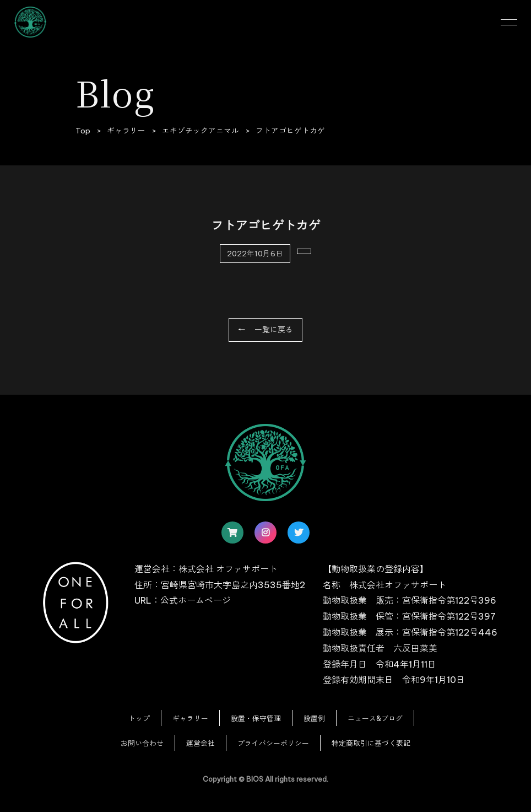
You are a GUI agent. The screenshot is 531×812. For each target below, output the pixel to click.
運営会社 (201, 743)
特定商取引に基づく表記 (371, 743)
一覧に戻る (274, 330)
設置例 (314, 718)
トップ (139, 718)
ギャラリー (190, 718)
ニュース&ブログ (375, 718)
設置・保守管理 (256, 718)
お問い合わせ (142, 743)
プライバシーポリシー (273, 743)
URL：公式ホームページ (183, 600)
